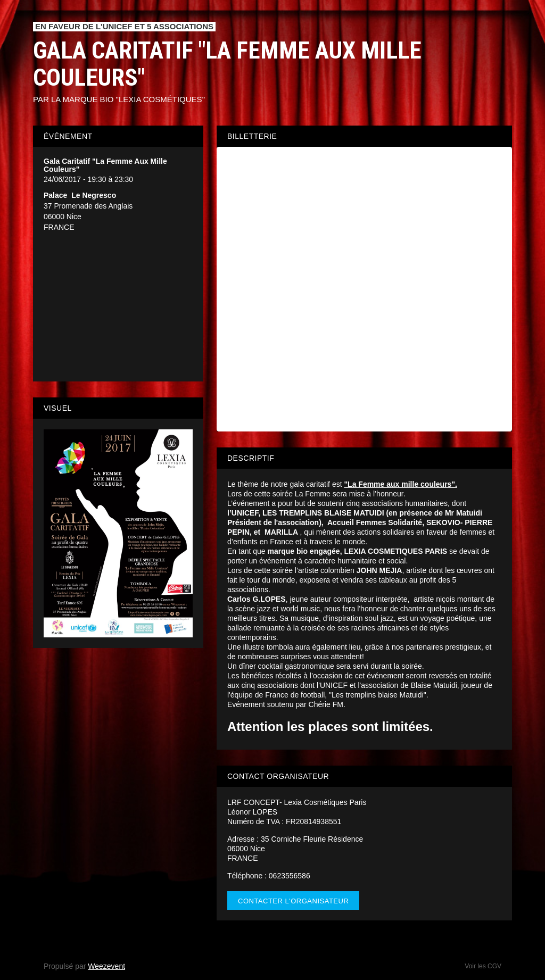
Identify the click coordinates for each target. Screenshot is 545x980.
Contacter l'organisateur (293, 901)
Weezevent (106, 966)
